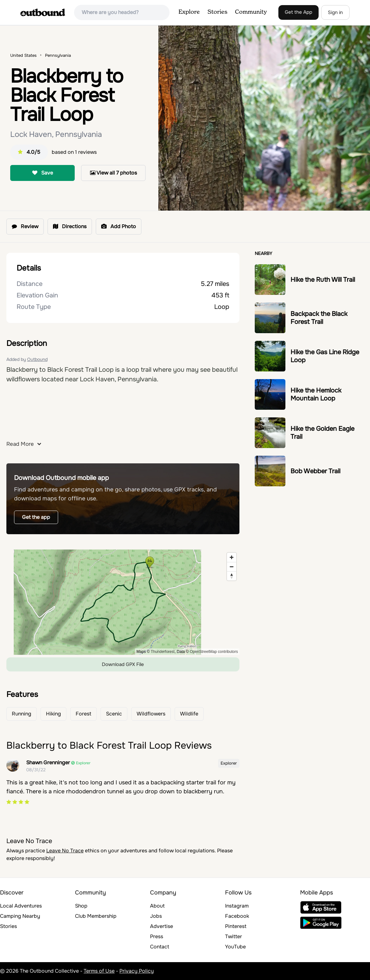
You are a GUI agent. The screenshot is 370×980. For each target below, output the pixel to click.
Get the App (298, 12)
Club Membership (96, 916)
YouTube (235, 947)
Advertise (162, 926)
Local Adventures (21, 906)
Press (157, 936)
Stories (217, 12)
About (157, 906)
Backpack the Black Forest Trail (319, 318)
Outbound (37, 359)
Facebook (237, 916)
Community (251, 12)
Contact (160, 947)
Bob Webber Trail (315, 471)
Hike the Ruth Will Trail (323, 280)
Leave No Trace (65, 851)
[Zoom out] (232, 567)
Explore (189, 12)
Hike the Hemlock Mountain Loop (316, 394)
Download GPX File (123, 664)
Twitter (234, 936)
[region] (123, 602)
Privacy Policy (137, 971)
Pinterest (236, 926)
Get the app (36, 517)
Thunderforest (163, 652)
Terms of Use (99, 971)
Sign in (335, 12)
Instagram (237, 906)
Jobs (156, 916)
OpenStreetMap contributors (214, 652)
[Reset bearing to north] (232, 576)
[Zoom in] (232, 557)
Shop (81, 906)
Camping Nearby (20, 916)
